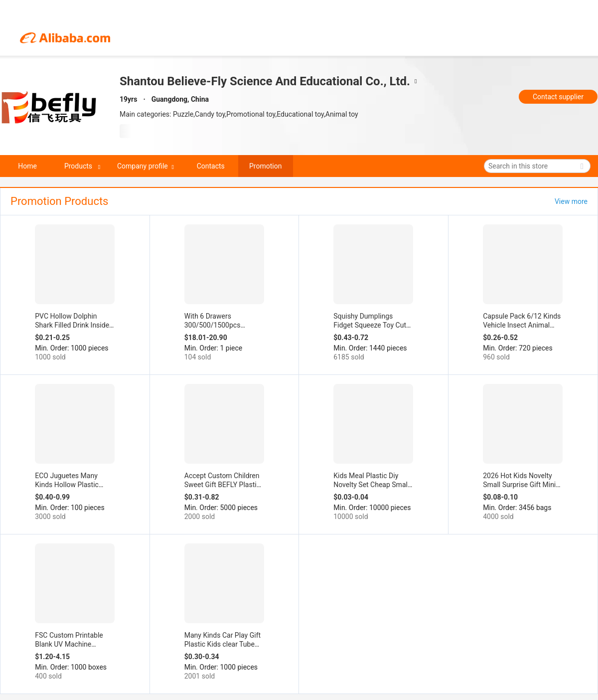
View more (571, 201)
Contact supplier (558, 97)
